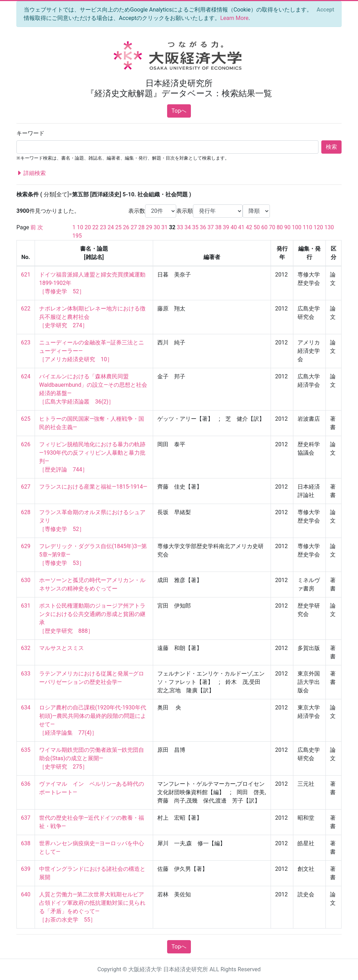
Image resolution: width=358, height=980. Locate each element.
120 (318, 227)
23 (103, 227)
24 (111, 227)
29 (149, 227)
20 (88, 227)
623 (26, 342)
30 (157, 227)
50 (257, 227)
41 (241, 227)
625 (26, 419)
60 (264, 227)
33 (180, 227)
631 (26, 606)
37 (211, 227)
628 (26, 512)
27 (134, 227)
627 (26, 487)
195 (77, 236)
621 (26, 275)
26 (126, 227)
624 (26, 376)
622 (26, 309)
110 (307, 227)
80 (280, 227)
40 (234, 227)
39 (226, 227)
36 (203, 227)
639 (26, 869)
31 (164, 227)
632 (26, 648)
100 (297, 227)
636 (26, 784)
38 (219, 227)
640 (26, 894)
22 (95, 227)
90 (287, 227)
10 (80, 227)
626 (26, 444)
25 (119, 227)
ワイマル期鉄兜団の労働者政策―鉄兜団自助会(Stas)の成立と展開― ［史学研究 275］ (92, 758)
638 (26, 843)
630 (26, 580)
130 (329, 227)
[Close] (325, 10)
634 (26, 708)
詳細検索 (31, 173)
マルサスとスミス (62, 648)
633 (26, 674)
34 (188, 227)
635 (26, 750)
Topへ (179, 111)
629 (26, 546)
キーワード (30, 133)
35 (195, 227)
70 (272, 227)
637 (26, 818)
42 (249, 227)
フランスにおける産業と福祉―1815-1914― (93, 487)
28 (142, 227)
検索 (331, 147)
